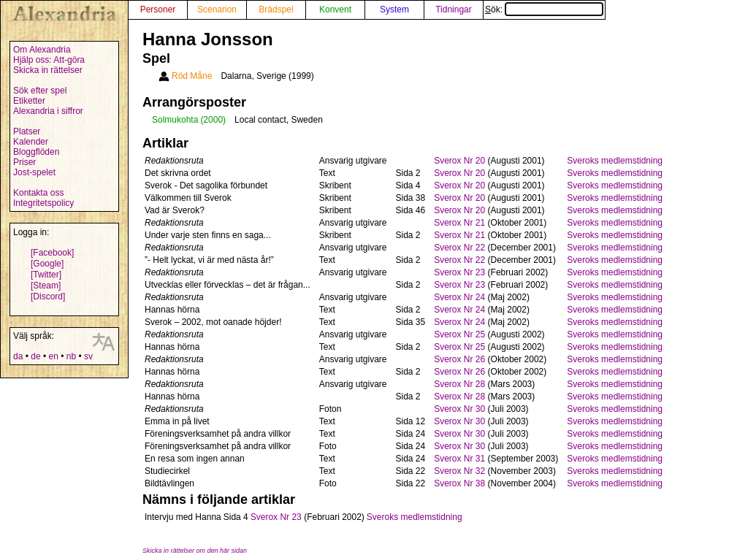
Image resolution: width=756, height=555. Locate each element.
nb (71, 356)
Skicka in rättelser (48, 70)
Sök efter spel (40, 91)
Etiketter (29, 101)
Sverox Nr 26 (459, 359)
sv (88, 356)
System (394, 9)
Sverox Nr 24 (459, 297)
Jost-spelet (34, 172)
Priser (24, 162)
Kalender (31, 142)
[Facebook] (52, 253)
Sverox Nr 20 (459, 161)
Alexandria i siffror (48, 111)
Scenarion (217, 9)
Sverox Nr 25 (459, 334)
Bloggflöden (36, 152)
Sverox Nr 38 (459, 483)
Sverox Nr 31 (459, 459)
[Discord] (48, 296)
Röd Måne (192, 76)
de (35, 356)
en (53, 356)
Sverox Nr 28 (459, 384)
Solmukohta (175, 120)
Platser (27, 131)
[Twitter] (46, 275)
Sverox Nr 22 (459, 248)
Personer (158, 9)
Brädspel (276, 9)
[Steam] (46, 286)
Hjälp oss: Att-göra (49, 60)
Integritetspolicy (43, 203)
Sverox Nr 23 (459, 272)
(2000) (213, 120)
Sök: (544, 9)
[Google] (47, 264)
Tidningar (454, 9)
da (18, 356)
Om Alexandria (42, 50)
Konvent (335, 9)
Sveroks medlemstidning (615, 161)
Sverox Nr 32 (459, 471)
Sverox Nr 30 (459, 409)
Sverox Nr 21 (459, 223)
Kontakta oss (38, 193)
